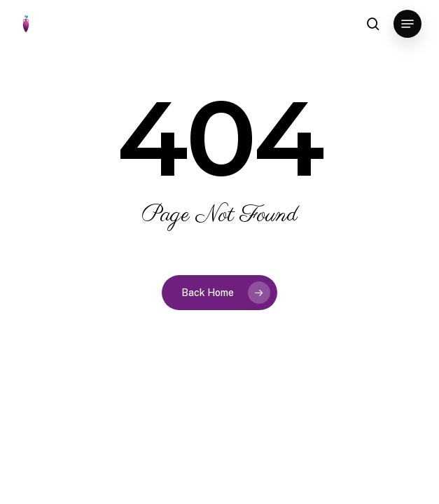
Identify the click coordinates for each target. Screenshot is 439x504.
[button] (407, 24)
